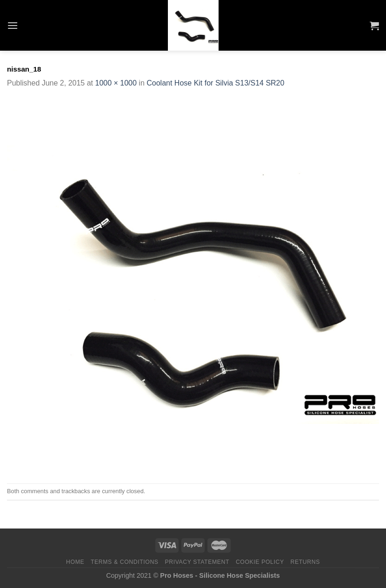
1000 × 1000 (116, 83)
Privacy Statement (197, 562)
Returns (305, 562)
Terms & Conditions (125, 562)
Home (75, 562)
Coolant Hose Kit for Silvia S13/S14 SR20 (215, 83)
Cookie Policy (260, 562)
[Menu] (13, 25)
